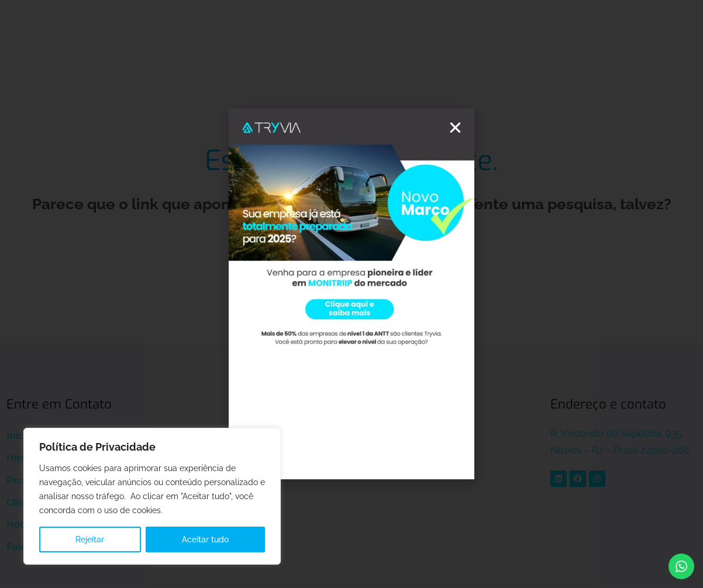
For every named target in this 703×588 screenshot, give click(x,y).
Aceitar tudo (205, 539)
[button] (455, 128)
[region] (152, 496)
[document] (351, 294)
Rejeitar (90, 539)
